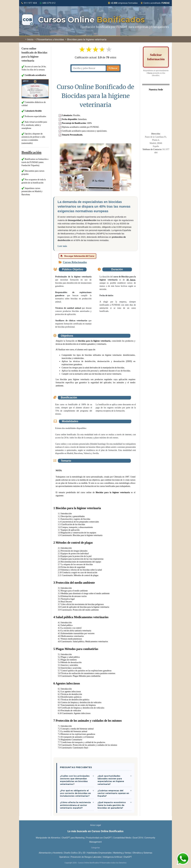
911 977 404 (29, 3)
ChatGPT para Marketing (73, 838)
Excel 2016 (138, 838)
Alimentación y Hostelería (51, 853)
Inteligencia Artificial (112, 857)
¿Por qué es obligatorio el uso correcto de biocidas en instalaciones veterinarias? (75, 793)
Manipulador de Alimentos (48, 838)
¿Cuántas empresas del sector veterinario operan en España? (113, 793)
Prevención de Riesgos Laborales (86, 857)
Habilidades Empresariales (99, 853)
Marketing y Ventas (122, 853)
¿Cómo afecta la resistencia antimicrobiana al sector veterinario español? (75, 805)
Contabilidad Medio (122, 838)
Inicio (29, 39)
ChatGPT (128, 857)
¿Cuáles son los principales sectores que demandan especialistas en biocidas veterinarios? (75, 780)
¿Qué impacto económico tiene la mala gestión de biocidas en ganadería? (112, 805)
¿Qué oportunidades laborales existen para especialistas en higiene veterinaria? (111, 780)
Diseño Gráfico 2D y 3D (75, 853)
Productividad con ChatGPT (99, 838)
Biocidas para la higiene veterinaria (86, 39)
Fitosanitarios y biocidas (49, 39)
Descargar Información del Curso (77, 256)
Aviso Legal (95, 825)
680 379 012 (48, 3)
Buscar (113, 68)
